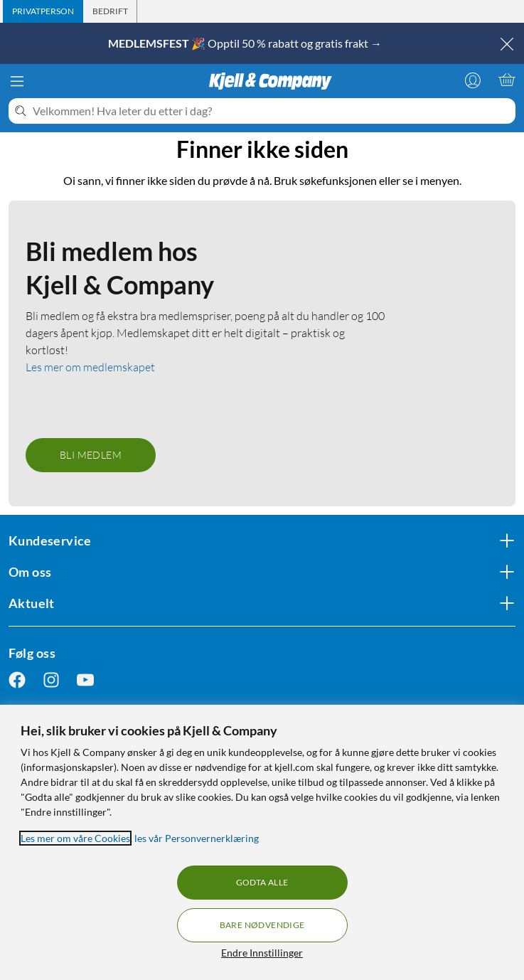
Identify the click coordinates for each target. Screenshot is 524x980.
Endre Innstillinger (262, 953)
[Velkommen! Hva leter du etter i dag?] (271, 111)
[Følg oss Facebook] (17, 680)
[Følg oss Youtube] (85, 680)
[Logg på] (473, 80)
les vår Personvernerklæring (197, 838)
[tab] (43, 11)
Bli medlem (91, 455)
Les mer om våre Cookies (75, 838)
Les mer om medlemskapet (90, 367)
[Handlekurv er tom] (507, 80)
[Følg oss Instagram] (51, 680)
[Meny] (17, 81)
